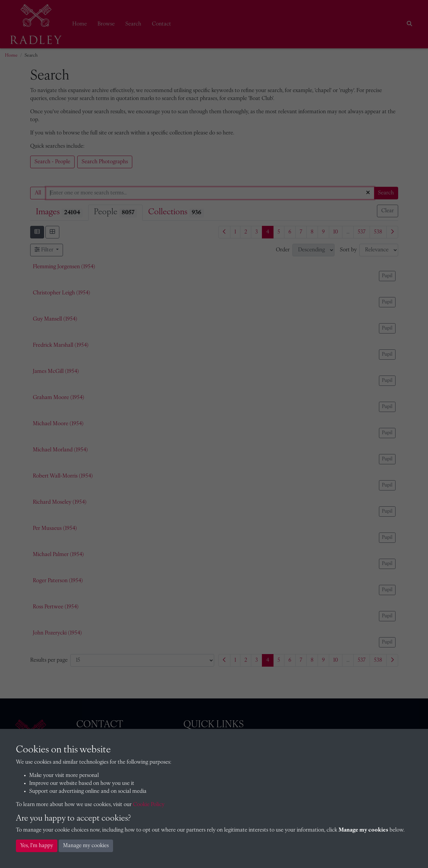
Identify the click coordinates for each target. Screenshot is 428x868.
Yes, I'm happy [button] (37, 846)
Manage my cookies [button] (86, 846)
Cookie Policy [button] (149, 805)
